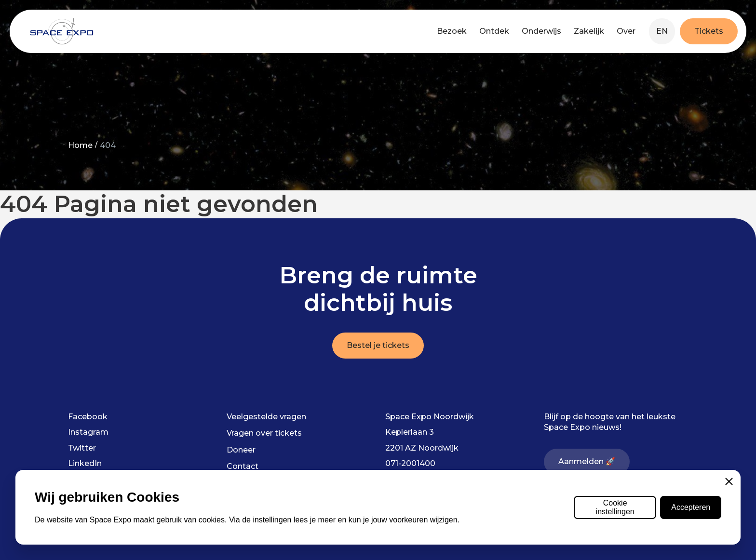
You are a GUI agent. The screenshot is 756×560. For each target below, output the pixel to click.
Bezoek (452, 31)
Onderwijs (541, 31)
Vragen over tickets (264, 433)
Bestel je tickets (378, 345)
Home (80, 145)
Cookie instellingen (615, 507)
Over (626, 31)
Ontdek (494, 31)
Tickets (709, 31)
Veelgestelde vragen (266, 417)
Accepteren (691, 507)
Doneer (241, 450)
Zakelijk (589, 31)
